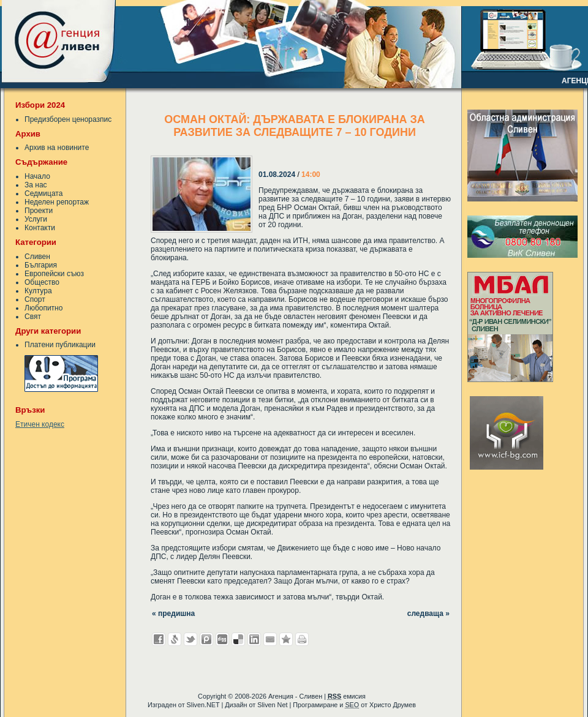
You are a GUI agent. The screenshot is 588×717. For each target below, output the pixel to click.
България (41, 265)
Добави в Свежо (175, 639)
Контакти (40, 228)
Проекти (39, 211)
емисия (347, 696)
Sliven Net (272, 705)
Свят (33, 317)
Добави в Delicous (238, 639)
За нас (36, 185)
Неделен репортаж (57, 202)
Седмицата (43, 193)
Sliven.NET (203, 705)
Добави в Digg (222, 639)
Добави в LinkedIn (254, 639)
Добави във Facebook (159, 639)
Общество (42, 282)
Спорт (35, 299)
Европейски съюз (54, 274)
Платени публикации (60, 345)
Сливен (37, 257)
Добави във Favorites (286, 639)
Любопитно (43, 308)
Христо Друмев (393, 705)
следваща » (428, 614)
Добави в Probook (206, 639)
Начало (37, 176)
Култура (38, 291)
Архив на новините (57, 148)
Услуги (36, 219)
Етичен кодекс (40, 424)
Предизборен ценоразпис (68, 119)
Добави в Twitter (190, 639)
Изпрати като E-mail (270, 639)
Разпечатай (302, 639)
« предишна (173, 614)
